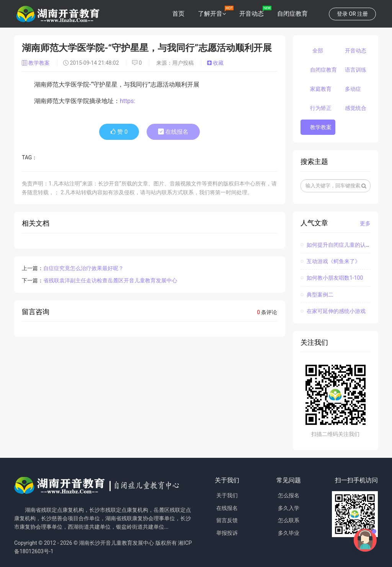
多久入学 (289, 508)
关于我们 (227, 495)
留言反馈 (227, 520)
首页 (178, 14)
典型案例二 (317, 295)
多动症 (353, 89)
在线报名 (173, 132)
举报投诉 (227, 533)
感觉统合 (356, 108)
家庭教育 (321, 89)
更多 (365, 223)
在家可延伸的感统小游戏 (333, 311)
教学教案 (37, 63)
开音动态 (252, 14)
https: (127, 101)
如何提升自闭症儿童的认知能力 (341, 245)
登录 (342, 14)
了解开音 (210, 14)
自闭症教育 (292, 14)
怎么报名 (289, 495)
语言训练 (356, 70)
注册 (363, 14)
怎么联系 (289, 520)
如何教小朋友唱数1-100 (332, 278)
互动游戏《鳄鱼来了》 (330, 261)
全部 (318, 51)
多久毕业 (289, 533)
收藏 (215, 63)
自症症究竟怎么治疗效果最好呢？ (83, 268)
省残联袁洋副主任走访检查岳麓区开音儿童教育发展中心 (110, 280)
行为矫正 (321, 108)
